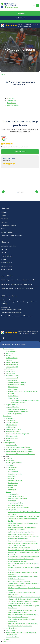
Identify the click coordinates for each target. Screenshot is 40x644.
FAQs (7, 639)
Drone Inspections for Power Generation (19, 452)
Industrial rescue (13, 105)
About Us (4, 212)
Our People (12, 501)
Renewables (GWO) (7, 263)
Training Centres (11, 467)
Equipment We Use (12, 405)
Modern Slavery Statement (9, 226)
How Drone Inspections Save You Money (22, 541)
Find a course (11, 101)
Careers (3, 216)
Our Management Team (14, 463)
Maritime (4, 259)
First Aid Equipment (15, 414)
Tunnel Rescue (13, 396)
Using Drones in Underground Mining (18, 447)
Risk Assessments (12, 436)
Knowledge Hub (11, 510)
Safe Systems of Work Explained (19, 581)
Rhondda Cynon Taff (15, 481)
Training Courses (8, 349)
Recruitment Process (16, 505)
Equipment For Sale (12, 407)
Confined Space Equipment (18, 409)
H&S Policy (4, 222)
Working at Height (6, 269)
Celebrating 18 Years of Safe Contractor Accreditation (17, 289)
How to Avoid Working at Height (19, 548)
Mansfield (12, 478)
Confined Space (11, 351)
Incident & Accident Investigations (17, 434)
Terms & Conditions (7, 232)
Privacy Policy (10, 630)
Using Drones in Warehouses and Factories (20, 454)
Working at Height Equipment (18, 411)
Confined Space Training (9, 246)
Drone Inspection (9, 443)
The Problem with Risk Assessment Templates (24, 597)
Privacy (3, 229)
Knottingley (12, 476)
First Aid (3, 253)
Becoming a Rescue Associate (19, 508)
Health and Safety (7, 256)
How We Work (10, 373)
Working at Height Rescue (17, 382)
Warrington (12, 490)
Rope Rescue (13, 380)
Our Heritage (10, 465)
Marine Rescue (13, 387)
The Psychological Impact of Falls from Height (24, 599)
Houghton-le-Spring (15, 474)
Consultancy (11, 103)
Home (3, 74)
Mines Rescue (13, 389)
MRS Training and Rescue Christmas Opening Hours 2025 (18, 280)
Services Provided (12, 378)
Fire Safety (4, 249)
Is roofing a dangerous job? (18, 561)
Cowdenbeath (13, 472)
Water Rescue (13, 398)
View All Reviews (20, 152)
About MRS (11, 99)
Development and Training (17, 499)
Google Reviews (11, 628)
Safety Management (13, 432)
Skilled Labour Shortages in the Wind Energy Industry (17, 284)
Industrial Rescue (9, 369)
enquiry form (17, 309)
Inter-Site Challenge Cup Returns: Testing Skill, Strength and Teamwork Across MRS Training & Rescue (24, 552)
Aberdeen (12, 470)
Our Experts (10, 461)
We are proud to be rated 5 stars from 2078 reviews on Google (28, 25)
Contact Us (4, 219)
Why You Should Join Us (16, 496)
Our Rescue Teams (12, 376)
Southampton (13, 483)
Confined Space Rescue (16, 385)
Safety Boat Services (18, 403)
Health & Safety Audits (13, 429)
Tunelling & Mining (7, 266)
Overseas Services (12, 438)
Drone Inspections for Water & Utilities (19, 449)
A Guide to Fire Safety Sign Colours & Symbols (24, 516)
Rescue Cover (10, 371)
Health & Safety (11, 427)
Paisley (11, 487)
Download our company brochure (11, 236)
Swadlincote (13, 485)
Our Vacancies (13, 494)
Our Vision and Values (16, 503)
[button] (17, 192)
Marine (8, 440)
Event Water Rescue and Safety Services (25, 400)
